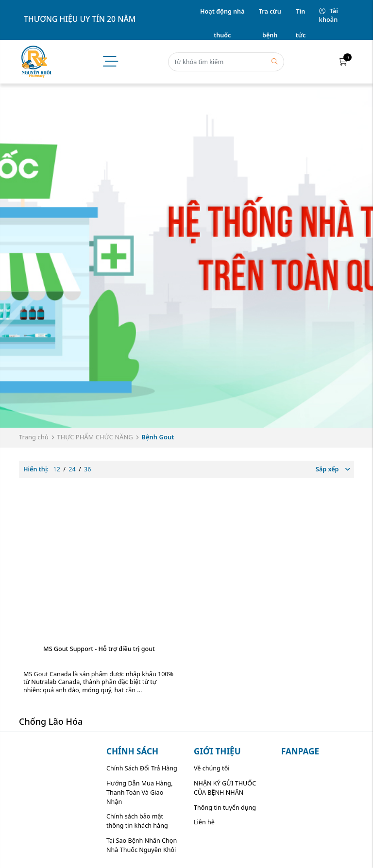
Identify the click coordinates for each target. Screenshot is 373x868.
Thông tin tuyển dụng (225, 808)
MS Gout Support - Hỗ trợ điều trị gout (99, 649)
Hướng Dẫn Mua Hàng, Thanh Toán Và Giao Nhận (140, 793)
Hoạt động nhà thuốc (222, 16)
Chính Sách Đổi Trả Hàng (142, 768)
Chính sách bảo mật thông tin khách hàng (137, 821)
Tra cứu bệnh (270, 16)
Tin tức (301, 16)
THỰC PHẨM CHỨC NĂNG (95, 437)
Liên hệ (204, 822)
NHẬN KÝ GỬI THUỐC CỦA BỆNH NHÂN (225, 788)
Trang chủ (34, 437)
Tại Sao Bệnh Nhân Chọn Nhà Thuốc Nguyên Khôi (142, 845)
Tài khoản (329, 16)
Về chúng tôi (212, 768)
